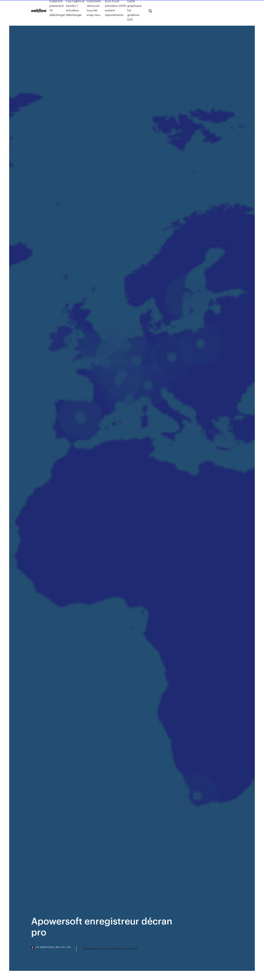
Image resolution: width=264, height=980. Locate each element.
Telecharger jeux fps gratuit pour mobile (110, 948)
